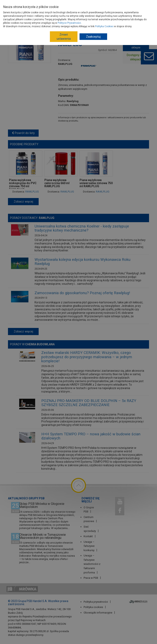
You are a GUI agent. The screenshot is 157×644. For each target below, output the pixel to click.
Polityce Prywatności (69, 23)
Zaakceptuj (93, 37)
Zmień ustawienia (64, 37)
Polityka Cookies (104, 26)
